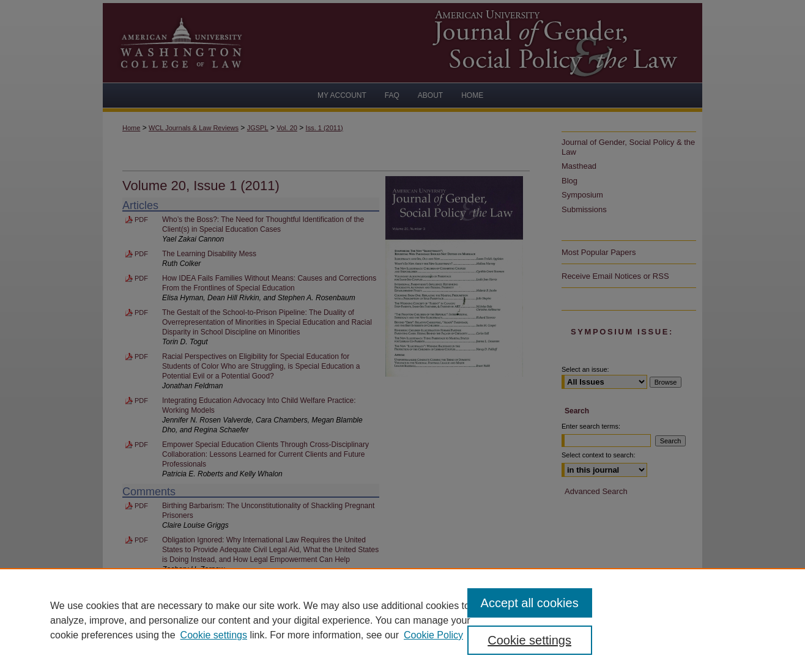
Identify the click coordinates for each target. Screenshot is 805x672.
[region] (402, 620)
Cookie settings (214, 635)
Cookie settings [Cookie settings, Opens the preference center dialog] (529, 640)
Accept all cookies (530, 603)
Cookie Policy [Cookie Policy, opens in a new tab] (433, 635)
